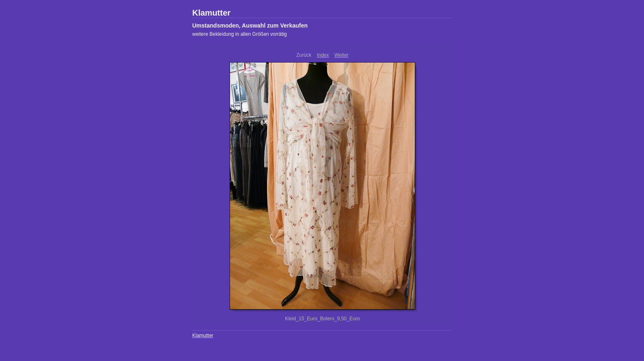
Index (323, 55)
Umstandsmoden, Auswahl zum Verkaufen (250, 25)
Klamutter (211, 13)
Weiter (341, 55)
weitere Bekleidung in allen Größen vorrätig (239, 34)
